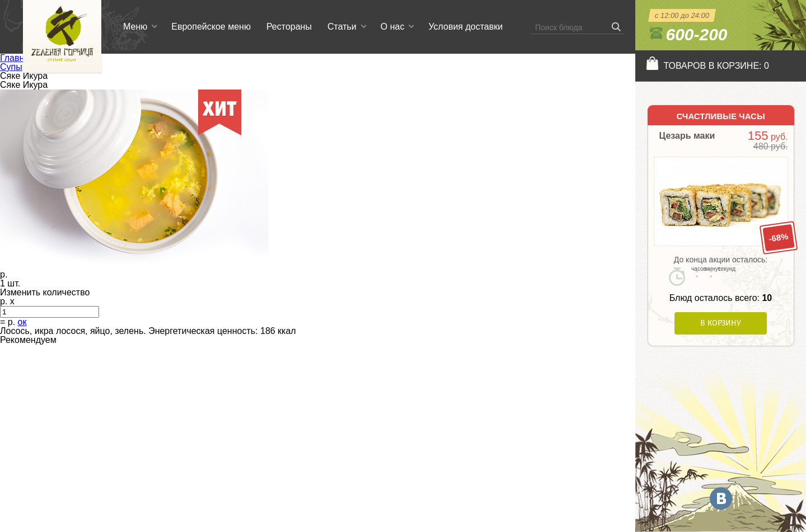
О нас (393, 27)
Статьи (342, 27)
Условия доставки (465, 27)
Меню (135, 27)
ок (22, 322)
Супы (11, 67)
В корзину (721, 323)
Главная (17, 58)
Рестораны (289, 27)
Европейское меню (211, 27)
